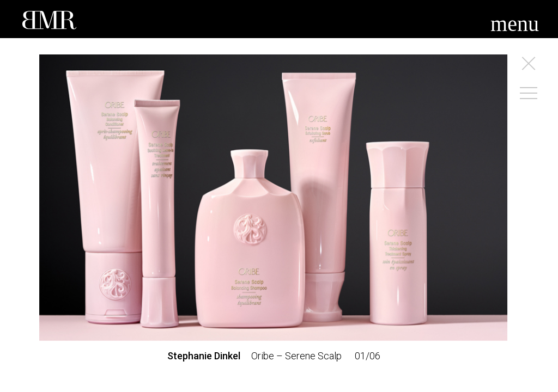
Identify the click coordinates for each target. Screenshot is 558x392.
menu (515, 24)
